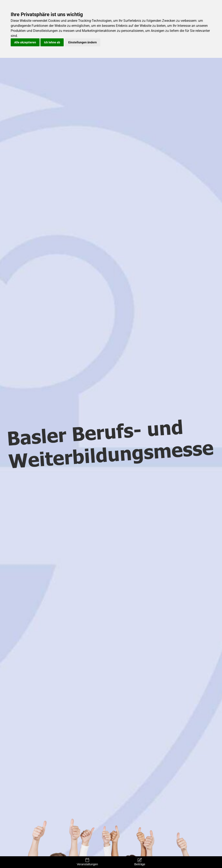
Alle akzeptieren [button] (25, 42)
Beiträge (140, 862)
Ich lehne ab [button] (52, 42)
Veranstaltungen (87, 862)
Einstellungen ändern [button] (83, 42)
